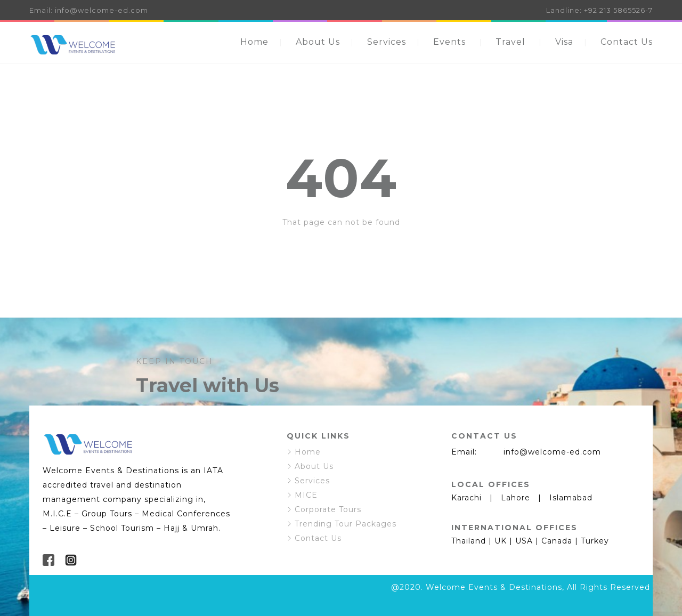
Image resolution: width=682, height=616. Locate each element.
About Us (318, 42)
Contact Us (627, 42)
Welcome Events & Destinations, (495, 587)
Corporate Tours (328, 509)
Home (254, 42)
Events (449, 42)
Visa (564, 42)
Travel (510, 42)
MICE (306, 495)
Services (387, 42)
